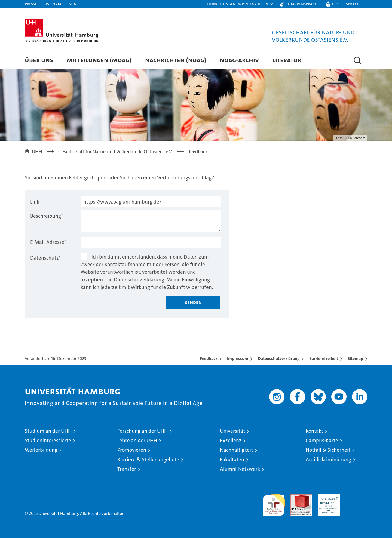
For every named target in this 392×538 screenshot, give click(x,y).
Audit (295, 497)
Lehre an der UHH (137, 440)
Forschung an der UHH (143, 431)
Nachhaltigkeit (236, 450)
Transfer (127, 469)
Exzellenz (231, 440)
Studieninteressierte (48, 440)
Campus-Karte (322, 440)
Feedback (209, 359)
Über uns (39, 60)
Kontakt (314, 431)
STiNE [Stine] (74, 4)
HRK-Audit (327, 497)
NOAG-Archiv (239, 60)
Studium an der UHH (48, 431)
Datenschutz (45, 258)
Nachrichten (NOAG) (176, 60)
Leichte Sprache (347, 4)
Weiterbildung (41, 450)
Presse (31, 4)
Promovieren (132, 450)
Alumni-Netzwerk (240, 469)
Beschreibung (47, 216)
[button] (240, 4)
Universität (232, 431)
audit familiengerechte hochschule (274, 503)
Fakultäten (232, 459)
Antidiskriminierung (328, 459)
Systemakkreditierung (356, 497)
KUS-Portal (53, 4)
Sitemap (355, 359)
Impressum (238, 359)
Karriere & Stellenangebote (148, 459)
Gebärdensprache (302, 4)
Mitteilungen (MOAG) (99, 60)
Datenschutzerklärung (139, 280)
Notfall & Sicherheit (328, 450)
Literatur (287, 60)
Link (35, 202)
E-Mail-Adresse (48, 242)
